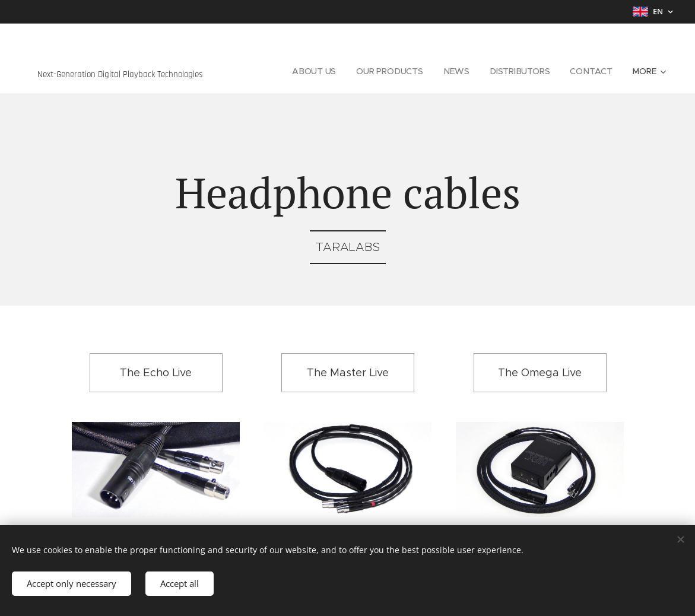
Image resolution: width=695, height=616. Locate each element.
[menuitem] (314, 71)
